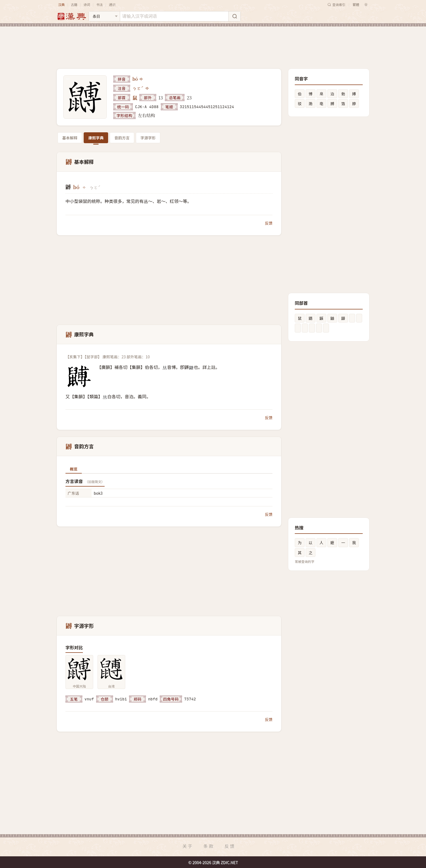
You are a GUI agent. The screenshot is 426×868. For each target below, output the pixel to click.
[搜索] (234, 16)
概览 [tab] (74, 469)
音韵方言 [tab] (122, 138)
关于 (188, 846)
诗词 (87, 4)
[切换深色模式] (366, 5)
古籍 (74, 4)
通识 (112, 4)
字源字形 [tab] (148, 138)
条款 (209, 846)
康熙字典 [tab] (96, 138)
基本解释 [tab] (70, 138)
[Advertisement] (213, 43)
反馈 (269, 223)
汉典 (61, 4)
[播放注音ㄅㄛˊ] (148, 88)
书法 (99, 4)
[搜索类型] (104, 16)
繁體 (356, 4)
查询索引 (336, 4)
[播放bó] (142, 79)
